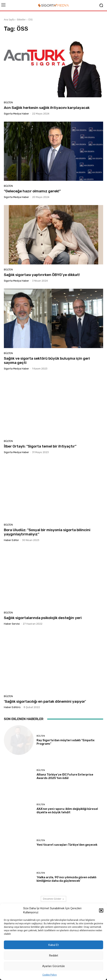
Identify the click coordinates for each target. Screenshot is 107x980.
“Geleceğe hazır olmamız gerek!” (32, 191)
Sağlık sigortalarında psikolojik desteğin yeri (43, 618)
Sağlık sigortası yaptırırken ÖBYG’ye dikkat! (42, 275)
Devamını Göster (53, 899)
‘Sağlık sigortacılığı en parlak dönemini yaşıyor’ (45, 701)
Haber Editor (11, 540)
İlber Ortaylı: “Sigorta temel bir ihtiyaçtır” (40, 446)
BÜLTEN (8, 102)
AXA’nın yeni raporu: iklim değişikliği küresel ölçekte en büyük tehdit (67, 811)
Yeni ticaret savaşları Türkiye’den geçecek (67, 845)
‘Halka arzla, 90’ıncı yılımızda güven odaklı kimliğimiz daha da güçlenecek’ (66, 879)
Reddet (54, 956)
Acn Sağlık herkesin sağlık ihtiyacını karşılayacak (47, 108)
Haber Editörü (12, 707)
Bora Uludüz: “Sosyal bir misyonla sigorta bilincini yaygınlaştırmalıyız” (47, 532)
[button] (101, 910)
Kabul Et (53, 945)
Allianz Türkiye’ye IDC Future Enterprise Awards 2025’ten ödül (65, 776)
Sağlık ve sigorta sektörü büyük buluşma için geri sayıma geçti (47, 361)
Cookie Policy (50, 975)
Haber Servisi (12, 624)
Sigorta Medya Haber (16, 114)
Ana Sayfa (9, 20)
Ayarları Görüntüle (53, 966)
